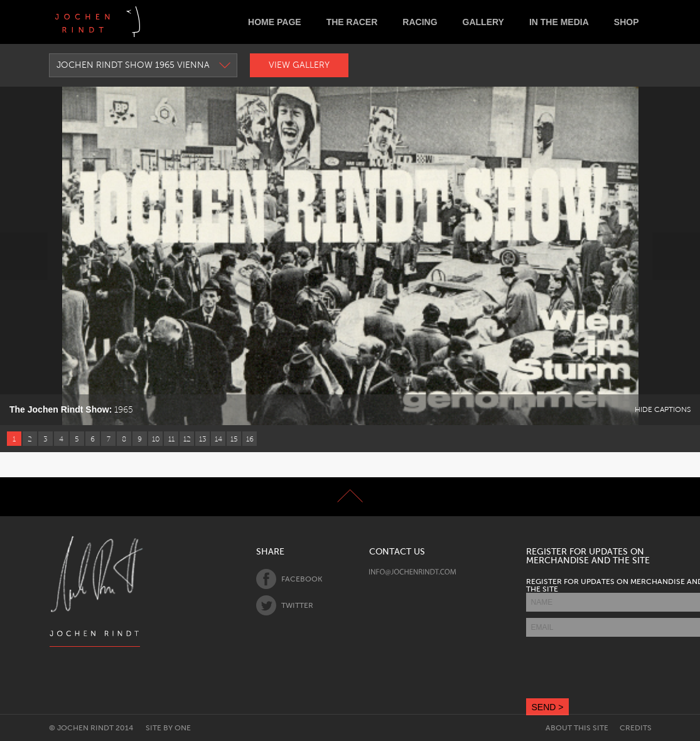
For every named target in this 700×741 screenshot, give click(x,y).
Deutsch (160, 22)
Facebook (289, 579)
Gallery (483, 22)
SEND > (548, 707)
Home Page (275, 22)
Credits (636, 728)
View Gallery (299, 65)
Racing (420, 22)
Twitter (285, 605)
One (183, 728)
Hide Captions (663, 409)
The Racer (352, 22)
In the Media (559, 22)
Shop (627, 22)
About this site (577, 728)
